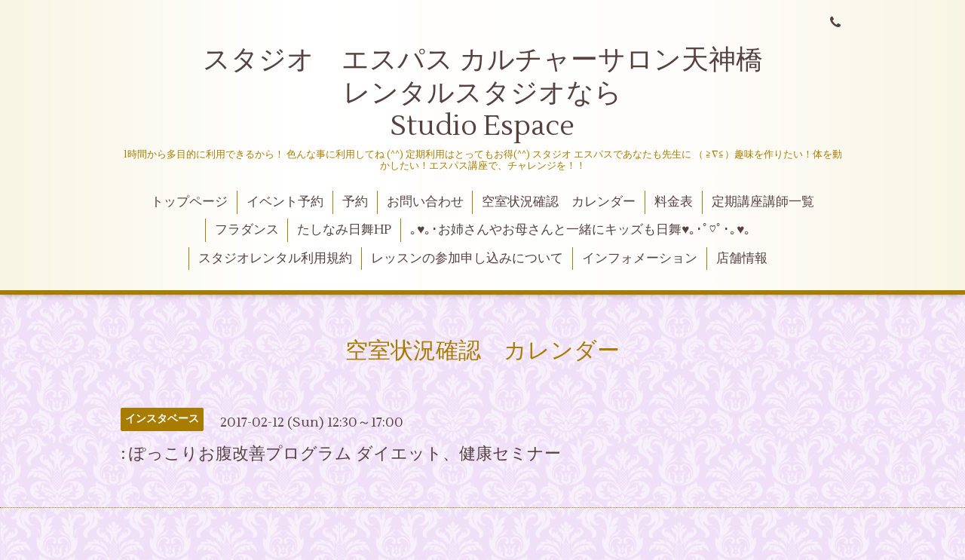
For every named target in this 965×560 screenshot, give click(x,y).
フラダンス (247, 230)
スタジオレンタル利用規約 (275, 259)
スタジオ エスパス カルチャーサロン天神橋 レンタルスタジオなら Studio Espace (513, 93)
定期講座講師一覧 (763, 202)
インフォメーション (640, 259)
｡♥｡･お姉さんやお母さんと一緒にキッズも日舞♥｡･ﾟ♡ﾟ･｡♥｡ (581, 230)
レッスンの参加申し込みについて (467, 259)
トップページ (189, 202)
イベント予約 (285, 202)
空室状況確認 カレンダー (559, 202)
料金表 (674, 202)
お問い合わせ (425, 202)
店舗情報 (742, 259)
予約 (355, 202)
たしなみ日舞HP (344, 230)
